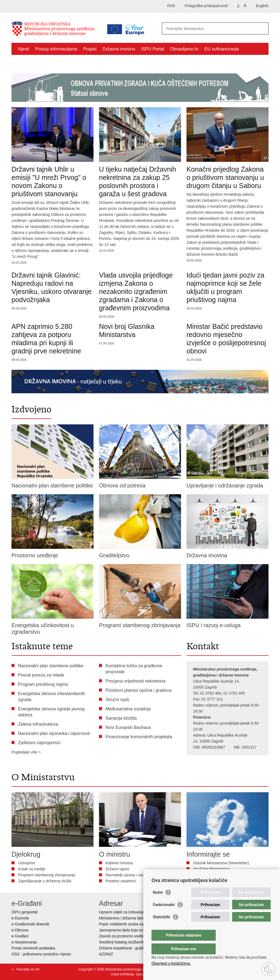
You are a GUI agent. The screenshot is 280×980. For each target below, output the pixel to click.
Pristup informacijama (56, 49)
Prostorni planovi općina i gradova (138, 690)
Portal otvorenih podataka (33, 948)
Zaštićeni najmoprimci (39, 62)
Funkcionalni (164, 916)
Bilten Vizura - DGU (210, 875)
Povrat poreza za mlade (41, 675)
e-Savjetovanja (24, 942)
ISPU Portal (153, 49)
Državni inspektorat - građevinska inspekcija (136, 948)
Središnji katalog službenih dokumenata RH (136, 942)
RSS (171, 6)
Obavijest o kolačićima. (171, 963)
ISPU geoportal (24, 912)
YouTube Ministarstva (211, 869)
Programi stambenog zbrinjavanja (47, 875)
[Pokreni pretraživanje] (262, 28)
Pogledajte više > (26, 752)
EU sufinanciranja (222, 49)
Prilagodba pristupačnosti (206, 6)
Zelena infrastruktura (38, 724)
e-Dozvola (20, 918)
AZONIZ (106, 954)
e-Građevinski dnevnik (30, 924)
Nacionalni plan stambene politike (51, 666)
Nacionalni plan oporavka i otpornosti (54, 733)
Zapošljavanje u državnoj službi (45, 881)
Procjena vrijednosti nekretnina (135, 681)
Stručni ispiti (117, 700)
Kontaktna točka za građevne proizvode (134, 669)
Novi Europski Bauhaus (128, 727)
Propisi (90, 49)
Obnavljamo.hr (184, 49)
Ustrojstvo (27, 863)
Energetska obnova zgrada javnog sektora (51, 712)
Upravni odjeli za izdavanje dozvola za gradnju (138, 912)
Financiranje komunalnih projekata (139, 737)
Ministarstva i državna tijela (122, 918)
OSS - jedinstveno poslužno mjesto (41, 954)
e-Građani (20, 936)
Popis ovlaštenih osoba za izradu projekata (135, 924)
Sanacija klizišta (121, 718)
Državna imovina (119, 49)
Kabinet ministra (119, 863)
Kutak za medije (32, 869)
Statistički (161, 928)
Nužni (158, 903)
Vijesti (23, 49)
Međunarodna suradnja (128, 709)
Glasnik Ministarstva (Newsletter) (221, 863)
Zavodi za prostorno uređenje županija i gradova (140, 936)
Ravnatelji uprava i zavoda (128, 875)
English (262, 6)
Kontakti (74, 62)
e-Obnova (20, 930)
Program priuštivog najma (43, 684)
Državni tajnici (117, 869)
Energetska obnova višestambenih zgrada (52, 697)
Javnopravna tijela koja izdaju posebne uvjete (138, 930)
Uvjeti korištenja (122, 974)
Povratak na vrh (28, 969)
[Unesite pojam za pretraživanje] (209, 29)
